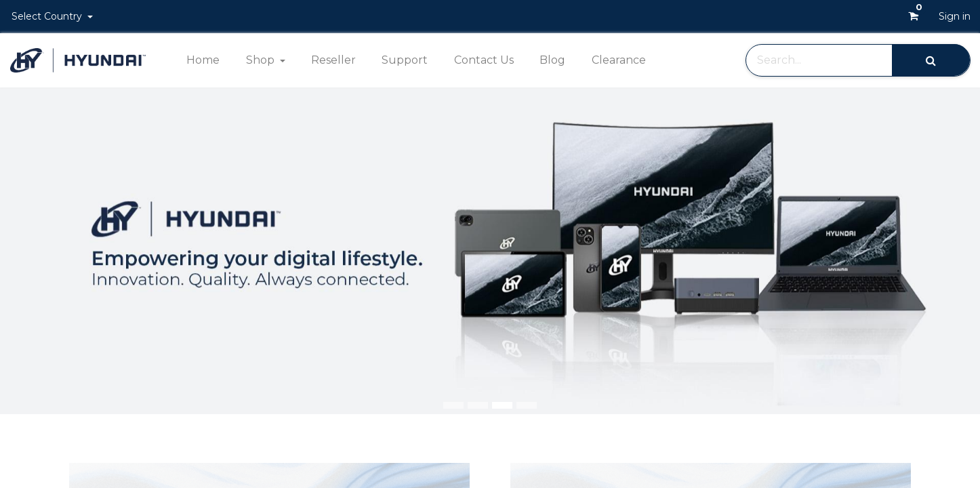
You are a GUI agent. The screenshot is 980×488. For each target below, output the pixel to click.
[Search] (931, 60)
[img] (941, 251)
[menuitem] (203, 60)
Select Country (48, 16)
